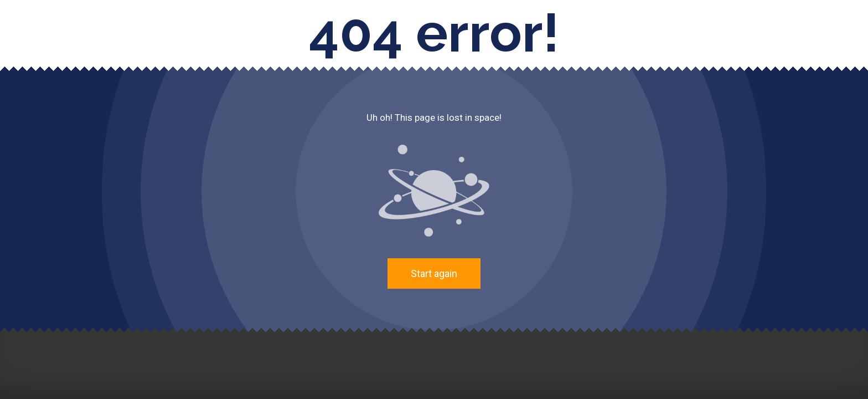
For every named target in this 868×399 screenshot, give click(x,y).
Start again (434, 273)
